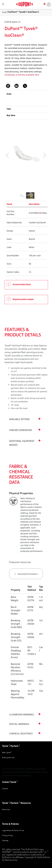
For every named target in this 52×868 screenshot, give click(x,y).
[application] (20, 155)
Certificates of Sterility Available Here (22, 75)
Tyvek (4, 12)
